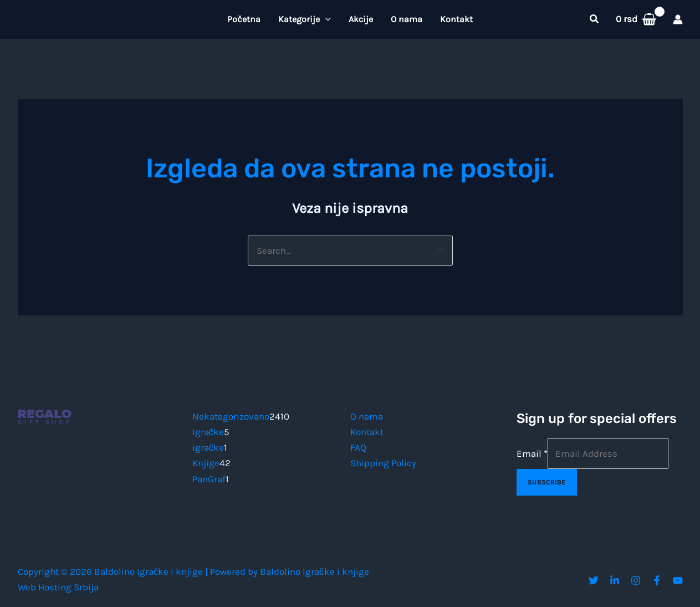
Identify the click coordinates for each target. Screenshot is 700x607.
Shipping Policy (383, 463)
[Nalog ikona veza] (678, 19)
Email (532, 453)
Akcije (361, 19)
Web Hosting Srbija (58, 587)
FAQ (358, 447)
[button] (325, 19)
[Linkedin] (615, 580)
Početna (244, 19)
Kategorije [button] (305, 19)
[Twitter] (594, 580)
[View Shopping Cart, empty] (636, 19)
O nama (407, 19)
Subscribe (547, 482)
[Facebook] (657, 580)
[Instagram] (636, 580)
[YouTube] (678, 580)
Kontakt (456, 19)
